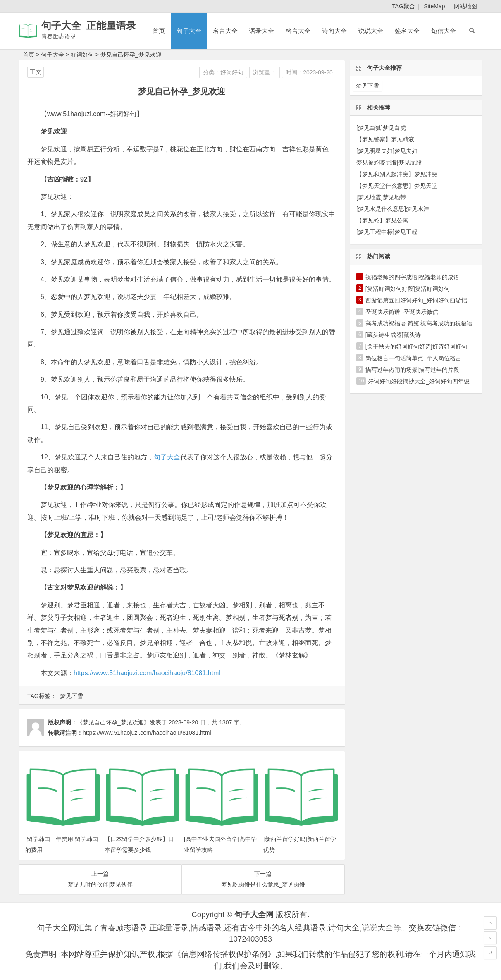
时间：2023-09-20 (309, 72)
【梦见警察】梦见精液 (385, 139)
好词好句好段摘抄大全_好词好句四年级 (419, 381)
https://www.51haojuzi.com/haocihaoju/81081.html (147, 673)
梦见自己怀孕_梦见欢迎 (131, 55)
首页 (159, 31)
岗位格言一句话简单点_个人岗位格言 (413, 358)
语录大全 (262, 31)
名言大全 (225, 31)
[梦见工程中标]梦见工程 (387, 232)
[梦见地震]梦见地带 (381, 197)
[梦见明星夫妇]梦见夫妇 (387, 151)
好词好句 (82, 55)
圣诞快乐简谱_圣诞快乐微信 (402, 312)
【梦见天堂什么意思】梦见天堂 (397, 186)
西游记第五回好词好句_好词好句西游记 (416, 300)
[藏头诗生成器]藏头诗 (393, 335)
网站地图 (465, 6)
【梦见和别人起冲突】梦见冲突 (397, 174)
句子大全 (189, 31)
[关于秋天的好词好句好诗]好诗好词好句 (416, 347)
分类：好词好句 (223, 72)
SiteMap (434, 6)
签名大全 (407, 31)
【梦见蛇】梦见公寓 (382, 220)
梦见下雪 (72, 696)
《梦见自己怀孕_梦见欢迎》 (113, 722)
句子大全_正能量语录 (89, 25)
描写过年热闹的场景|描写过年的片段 (413, 370)
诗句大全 (334, 31)
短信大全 (444, 31)
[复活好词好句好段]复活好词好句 (408, 289)
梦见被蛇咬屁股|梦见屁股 (389, 163)
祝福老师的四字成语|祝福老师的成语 (413, 277)
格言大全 (298, 31)
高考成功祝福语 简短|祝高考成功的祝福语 (419, 323)
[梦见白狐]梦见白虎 (381, 128)
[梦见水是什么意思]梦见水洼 (393, 209)
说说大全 (371, 31)
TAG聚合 (403, 6)
